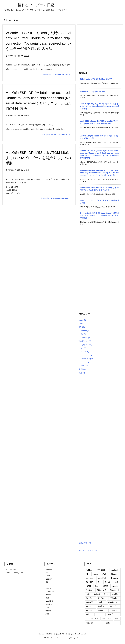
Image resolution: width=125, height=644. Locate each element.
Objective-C (87, 359)
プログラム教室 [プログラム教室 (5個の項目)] (92, 618)
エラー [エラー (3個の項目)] (98, 614)
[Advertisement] (100, 47)
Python (85, 362)
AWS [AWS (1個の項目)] (104, 574)
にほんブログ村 (85, 543)
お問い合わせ (11, 569)
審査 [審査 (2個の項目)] (117, 618)
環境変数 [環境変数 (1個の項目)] (90, 623)
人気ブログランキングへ (88, 551)
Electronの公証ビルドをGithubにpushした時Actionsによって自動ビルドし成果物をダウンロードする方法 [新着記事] (100, 215)
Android (85, 331)
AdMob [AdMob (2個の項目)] (89, 570)
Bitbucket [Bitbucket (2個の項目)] (114, 574)
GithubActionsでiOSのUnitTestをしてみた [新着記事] (97, 79)
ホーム (8, 20)
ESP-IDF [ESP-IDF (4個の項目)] (90, 582)
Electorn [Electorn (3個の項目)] (115, 578)
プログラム (85, 345)
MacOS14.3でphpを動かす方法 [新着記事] (92, 91)
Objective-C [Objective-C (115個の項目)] (101, 590)
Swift (85, 366)
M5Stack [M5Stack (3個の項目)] (89, 590)
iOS (84, 334)
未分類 (27, 56)
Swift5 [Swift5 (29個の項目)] (106, 594)
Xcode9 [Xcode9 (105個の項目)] (113, 606)
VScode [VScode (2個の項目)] (114, 598)
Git (81, 324)
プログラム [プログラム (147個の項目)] (112, 614)
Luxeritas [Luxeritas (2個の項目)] (115, 586)
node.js (85, 352)
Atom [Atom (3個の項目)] (96, 574)
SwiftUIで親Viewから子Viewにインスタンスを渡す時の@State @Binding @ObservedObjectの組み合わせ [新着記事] (100, 106)
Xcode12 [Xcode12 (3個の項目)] (114, 610)
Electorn (87, 355)
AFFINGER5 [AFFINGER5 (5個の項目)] (102, 570)
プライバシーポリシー (14, 573)
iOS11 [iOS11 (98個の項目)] (89, 586)
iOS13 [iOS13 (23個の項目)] (106, 586)
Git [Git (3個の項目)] (99, 582)
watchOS (86, 338)
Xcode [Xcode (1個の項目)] (89, 606)
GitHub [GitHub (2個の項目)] (108, 582)
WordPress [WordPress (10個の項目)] (112, 602)
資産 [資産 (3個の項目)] (108, 623)
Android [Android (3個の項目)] (115, 570)
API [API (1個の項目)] (87, 574)
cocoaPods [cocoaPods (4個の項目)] (102, 578)
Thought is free (75, 638)
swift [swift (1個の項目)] (88, 594)
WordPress (85, 341)
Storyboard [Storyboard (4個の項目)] (114, 590)
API (83, 348)
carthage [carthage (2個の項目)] (89, 578)
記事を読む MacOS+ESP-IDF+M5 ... (57, 198)
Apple (82, 320)
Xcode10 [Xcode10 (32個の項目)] (90, 610)
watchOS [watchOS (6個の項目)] (90, 602)
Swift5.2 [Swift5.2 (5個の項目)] (89, 598)
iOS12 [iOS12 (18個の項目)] (97, 586)
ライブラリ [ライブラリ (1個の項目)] (107, 618)
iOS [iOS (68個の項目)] (116, 582)
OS (82, 327)
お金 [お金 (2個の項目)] (88, 614)
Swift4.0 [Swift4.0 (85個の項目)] (97, 594)
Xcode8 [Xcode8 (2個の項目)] (101, 606)
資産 (82, 373)
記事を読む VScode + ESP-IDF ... (58, 75)
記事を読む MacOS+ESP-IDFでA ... (57, 134)
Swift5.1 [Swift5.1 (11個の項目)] (116, 594)
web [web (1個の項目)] (101, 602)
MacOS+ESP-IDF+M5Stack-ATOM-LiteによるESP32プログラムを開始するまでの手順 (38, 158)
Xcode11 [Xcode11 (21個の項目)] (102, 610)
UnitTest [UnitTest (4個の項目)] (101, 598)
